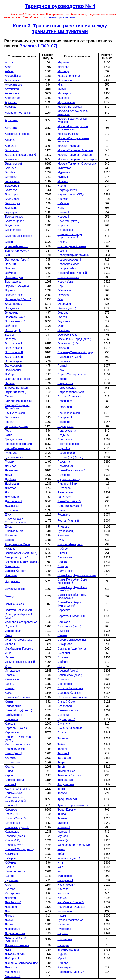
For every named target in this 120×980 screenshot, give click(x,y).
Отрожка (63, 348)
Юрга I (62, 959)
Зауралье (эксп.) (16, 589)
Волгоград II (13, 330)
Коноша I (11, 805)
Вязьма (10, 383)
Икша (8, 635)
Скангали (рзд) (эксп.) (72, 649)
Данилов (11, 466)
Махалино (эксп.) (69, 76)
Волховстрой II (15, 366)
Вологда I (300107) (38, 46)
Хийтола (63, 889)
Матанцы (63, 71)
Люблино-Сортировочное (21, 963)
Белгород (11, 190)
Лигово (9, 916)
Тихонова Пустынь (70, 775)
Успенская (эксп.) (69, 858)
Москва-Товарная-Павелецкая (77, 159)
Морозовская (66, 102)
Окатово (63, 313)
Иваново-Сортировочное (21, 622)
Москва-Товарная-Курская (75, 155)
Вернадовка (13, 282)
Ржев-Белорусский (70, 506)
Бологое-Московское (19, 236)
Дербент (10, 479)
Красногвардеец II (17, 827)
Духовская (12, 506)
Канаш (9, 702)
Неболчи (63, 203)
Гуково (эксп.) (14, 457)
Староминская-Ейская (72, 697)
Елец (8, 527)
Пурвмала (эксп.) (69, 479)
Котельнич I (13, 814)
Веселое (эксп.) (15, 295)
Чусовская (64, 929)
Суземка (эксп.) (67, 710)
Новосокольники (68, 277)
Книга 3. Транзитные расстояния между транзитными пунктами (60, 29)
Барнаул (10, 168)
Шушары (63, 945)
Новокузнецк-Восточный (73, 255)
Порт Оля (64, 448)
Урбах (61, 854)
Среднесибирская (69, 693)
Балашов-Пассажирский (21, 155)
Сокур (61, 666)
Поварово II (65, 417)
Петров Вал (65, 383)
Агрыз (9, 62)
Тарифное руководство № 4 (60, 6)
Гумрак (9, 462)
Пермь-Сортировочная (72, 374)
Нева (61, 208)
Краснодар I (13, 832)
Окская (62, 317)
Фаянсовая (65, 876)
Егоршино (11, 510)
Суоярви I (64, 715)
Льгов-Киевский (15, 954)
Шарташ (63, 933)
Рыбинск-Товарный (70, 544)
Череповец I (65, 911)
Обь (60, 299)
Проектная (64, 462)
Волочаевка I (13, 343)
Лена (8, 911)
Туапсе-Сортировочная (73, 805)
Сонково (63, 679)
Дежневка (11, 470)
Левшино (11, 907)
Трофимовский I (68, 799)
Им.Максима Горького (19, 649)
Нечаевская (65, 230)
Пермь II (63, 370)
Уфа (60, 867)
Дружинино (12, 497)
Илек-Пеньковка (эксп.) (20, 640)
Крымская (11, 854)
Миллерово (65, 93)
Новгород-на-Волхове (72, 246)
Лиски (9, 920)
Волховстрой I (14, 361)
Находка (63, 199)
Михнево (63, 98)
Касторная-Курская (17, 744)
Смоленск (64, 653)
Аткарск (10, 140)
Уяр (60, 871)
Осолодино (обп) (68, 343)
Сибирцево (65, 644)
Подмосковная (67, 431)
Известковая (13, 631)
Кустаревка (12, 893)
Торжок (62, 793)
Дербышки (12, 484)
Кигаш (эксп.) (13, 753)
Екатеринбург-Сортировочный (15, 521)
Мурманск (64, 172)
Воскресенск (13, 370)
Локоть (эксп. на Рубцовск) (15, 939)
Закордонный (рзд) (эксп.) (22, 562)
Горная (10, 422)
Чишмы (62, 916)
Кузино (9, 867)
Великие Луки (14, 277)
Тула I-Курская (67, 810)
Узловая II (64, 832)
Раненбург (64, 497)
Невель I (63, 212)
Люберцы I (12, 959)
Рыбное (63, 549)
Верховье (11, 290)
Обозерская (65, 290)
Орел (61, 326)
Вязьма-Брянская (16, 388)
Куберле (10, 858)
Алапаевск (12, 80)
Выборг (10, 374)
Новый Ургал (66, 282)
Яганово (63, 963)
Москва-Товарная (69, 146)
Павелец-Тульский (70, 357)
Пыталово (64, 488)
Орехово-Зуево (67, 335)
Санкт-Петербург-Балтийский (77, 575)
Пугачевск (64, 475)
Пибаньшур (65, 401)
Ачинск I (10, 146)
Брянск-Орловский (17, 251)
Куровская (12, 880)
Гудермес (11, 453)
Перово (62, 379)
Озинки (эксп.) (67, 308)
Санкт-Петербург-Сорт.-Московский (73, 581)
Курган (9, 876)
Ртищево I (64, 527)
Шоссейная (65, 939)
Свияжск (63, 631)
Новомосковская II (69, 260)
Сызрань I (64, 732)
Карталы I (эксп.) (16, 728)
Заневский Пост (15, 571)
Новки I (62, 251)
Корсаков (11, 810)
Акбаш (9, 71)
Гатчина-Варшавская (19, 401)
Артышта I (12, 120)
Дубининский (13, 501)
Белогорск (12, 194)
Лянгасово (12, 967)
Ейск (8, 515)
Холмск (62, 898)
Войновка (11, 326)
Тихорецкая (65, 780)
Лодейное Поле (15, 933)
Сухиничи (64, 724)
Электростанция (68, 950)
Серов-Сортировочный (72, 640)
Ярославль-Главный (71, 972)
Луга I (9, 950)
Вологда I (11, 339)
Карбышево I (13, 715)
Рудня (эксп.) (66, 531)
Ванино (10, 268)
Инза (8, 653)
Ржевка (62, 510)
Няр (60, 286)
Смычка (63, 657)
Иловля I (11, 644)
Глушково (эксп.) (16, 413)
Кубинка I (11, 863)
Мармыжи (64, 62)
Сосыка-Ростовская (70, 688)
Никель (62, 242)
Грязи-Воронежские (18, 448)
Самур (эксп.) (66, 571)
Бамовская (12, 159)
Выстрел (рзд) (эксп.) (19, 379)
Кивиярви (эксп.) (16, 749)
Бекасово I (12, 186)
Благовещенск (14, 221)
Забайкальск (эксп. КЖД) (21, 553)
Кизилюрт (11, 758)
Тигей (61, 767)
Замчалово (12, 566)
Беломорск (12, 199)
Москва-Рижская (68, 134)
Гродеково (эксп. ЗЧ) (18, 444)
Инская (10, 657)
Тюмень (63, 818)
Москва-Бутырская (70, 107)
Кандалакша (13, 706)
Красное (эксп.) (15, 836)
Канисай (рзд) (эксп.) (19, 710)
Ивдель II (11, 626)
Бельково (11, 208)
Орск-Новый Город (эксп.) (74, 339)
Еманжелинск (14, 531)
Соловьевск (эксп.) (70, 675)
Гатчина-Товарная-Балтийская (17, 407)
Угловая (63, 823)
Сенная (62, 635)
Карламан (11, 719)
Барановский (13, 164)
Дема (8, 475)
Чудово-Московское (70, 920)
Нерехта (63, 225)
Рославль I (64, 515)
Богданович (13, 225)
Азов (8, 67)
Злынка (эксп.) (14, 604)
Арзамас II (12, 107)
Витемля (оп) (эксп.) (18, 299)
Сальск (62, 562)
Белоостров (13, 203)
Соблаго (63, 662)
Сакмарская (65, 558)
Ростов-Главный (68, 521)
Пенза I (62, 366)
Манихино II (13, 976)
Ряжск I (62, 553)
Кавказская (12, 679)
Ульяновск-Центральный (74, 845)
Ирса (8, 666)
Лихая (9, 924)
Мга (60, 85)
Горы (8, 431)
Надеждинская (67, 190)
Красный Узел (14, 845)
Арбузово (11, 102)
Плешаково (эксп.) (69, 413)
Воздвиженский (15, 317)
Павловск (64, 361)
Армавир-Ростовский (19, 113)
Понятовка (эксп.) (69, 444)
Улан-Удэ (63, 840)
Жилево (10, 549)
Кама (8, 693)
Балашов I (12, 150)
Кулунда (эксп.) (15, 871)
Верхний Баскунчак (18, 286)
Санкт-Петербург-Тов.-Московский (72, 596)
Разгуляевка (65, 492)
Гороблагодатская (17, 426)
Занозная (11, 575)
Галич (9, 397)
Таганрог (63, 738)
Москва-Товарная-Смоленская (77, 164)
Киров (9, 775)
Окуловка (64, 321)
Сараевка (64, 610)
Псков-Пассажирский (71, 470)
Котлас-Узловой (15, 818)
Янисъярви (65, 967)
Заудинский (13, 581)
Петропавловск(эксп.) (72, 392)
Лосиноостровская (17, 945)
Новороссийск (67, 268)
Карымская (12, 732)
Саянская (64, 622)
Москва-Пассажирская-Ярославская (73, 128)
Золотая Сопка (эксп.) (19, 610)
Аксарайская (13, 76)
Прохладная (65, 466)
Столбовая (65, 706)
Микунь (62, 89)
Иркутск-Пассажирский (20, 662)
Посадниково (66, 453)
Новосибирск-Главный (72, 273)
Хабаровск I (65, 880)
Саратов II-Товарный (71, 616)
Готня (9, 435)
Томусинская (66, 784)
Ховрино (63, 893)
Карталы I (11, 724)
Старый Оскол (67, 702)
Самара (63, 566)
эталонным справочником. (58, 17)
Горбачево (12, 417)
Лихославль (13, 929)
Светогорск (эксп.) (69, 626)
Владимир (12, 313)
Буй (7, 255)
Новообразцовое (68, 264)
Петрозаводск (66, 388)
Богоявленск (13, 230)
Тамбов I (63, 753)
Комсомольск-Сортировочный (15, 799)
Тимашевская (66, 771)
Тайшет (62, 749)
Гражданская (13, 439)
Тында (62, 814)
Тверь (61, 762)
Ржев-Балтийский (69, 501)
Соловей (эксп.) (68, 671)
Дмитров (11, 488)
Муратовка (64, 168)
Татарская (64, 758)
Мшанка (63, 181)
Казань (9, 684)
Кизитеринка (13, 762)
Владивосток (13, 304)
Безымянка (12, 181)
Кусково (10, 889)
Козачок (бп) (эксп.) (18, 789)
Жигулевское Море (17, 544)
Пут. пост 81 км (67, 484)
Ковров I (10, 784)
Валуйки (10, 264)
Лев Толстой (13, 902)
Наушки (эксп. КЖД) (70, 194)
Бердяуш (11, 212)
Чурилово (64, 924)
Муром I (63, 177)
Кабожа (10, 675)
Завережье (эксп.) (17, 558)
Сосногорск (65, 684)
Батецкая (11, 177)
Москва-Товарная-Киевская (75, 150)
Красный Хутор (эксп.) (19, 849)
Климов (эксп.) (14, 780)
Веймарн (11, 273)
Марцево (63, 67)
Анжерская (12, 93)
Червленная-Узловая (71, 907)
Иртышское (12, 671)
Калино (10, 688)
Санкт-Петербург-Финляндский (69, 604)
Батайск (10, 172)
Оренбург (64, 330)
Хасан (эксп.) (66, 885)
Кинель (10, 771)
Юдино (62, 954)
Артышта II (12, 128)
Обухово (63, 295)
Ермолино (12, 535)
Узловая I (64, 827)
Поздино (63, 435)
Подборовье (65, 426)
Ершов (9, 540)
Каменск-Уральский (18, 697)
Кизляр (10, 767)
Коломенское (14, 793)
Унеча (61, 849)
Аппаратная (13, 98)
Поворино (64, 422)
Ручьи (61, 540)
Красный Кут (13, 840)
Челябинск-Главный (70, 902)
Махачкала (65, 80)
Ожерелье (64, 304)
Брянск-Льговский (16, 246)
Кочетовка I (12, 823)
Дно (7, 492)
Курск (9, 885)
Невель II (63, 217)
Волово (10, 335)
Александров (13, 85)
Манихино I (12, 972)
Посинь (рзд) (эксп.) (70, 457)
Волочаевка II (14, 352)
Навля (62, 186)
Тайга (61, 744)
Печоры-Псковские (70, 397)
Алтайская (12, 89)
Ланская (10, 898)
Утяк (60, 863)
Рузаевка (64, 535)
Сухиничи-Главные (70, 728)
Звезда (10, 596)
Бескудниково (14, 217)
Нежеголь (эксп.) (68, 221)
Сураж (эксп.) (66, 719)
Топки (61, 789)
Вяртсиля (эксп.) (16, 392)
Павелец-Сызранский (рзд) (75, 352)
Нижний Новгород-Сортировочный (70, 236)
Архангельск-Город (17, 134)
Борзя (9, 242)
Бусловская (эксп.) (17, 260)
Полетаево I (65, 439)
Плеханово (65, 407)
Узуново (63, 836)
